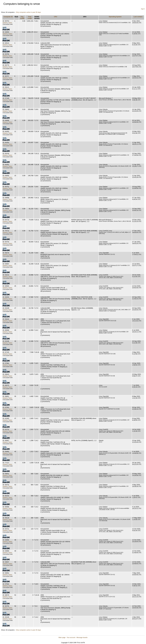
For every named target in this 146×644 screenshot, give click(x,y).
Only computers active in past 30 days (28, 12)
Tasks (10, 23)
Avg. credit (22, 18)
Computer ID (8, 17)
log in (143, 9)
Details (5, 23)
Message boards (82, 637)
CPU (55, 17)
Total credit (30, 18)
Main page (62, 637)
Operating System (115, 17)
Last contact (138, 17)
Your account (71, 637)
